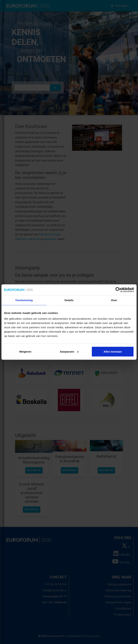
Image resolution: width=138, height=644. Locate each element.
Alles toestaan (113, 351)
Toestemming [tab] (24, 300)
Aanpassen (69, 351)
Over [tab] (114, 300)
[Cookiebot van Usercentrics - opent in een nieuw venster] (118, 290)
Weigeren (25, 351)
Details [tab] (69, 300)
